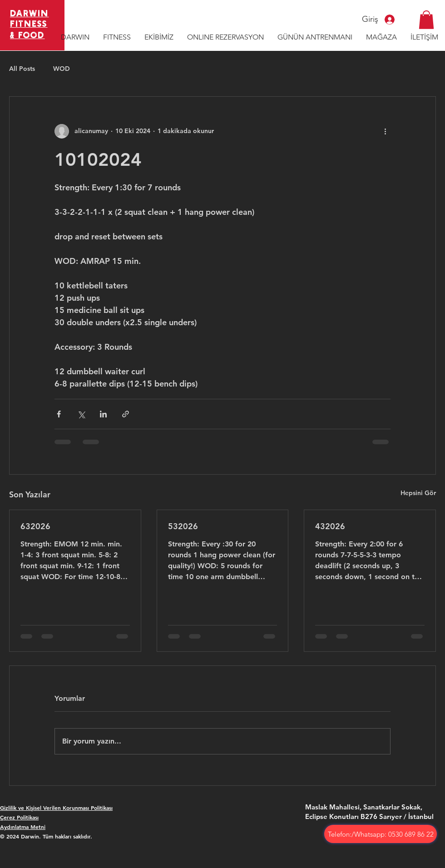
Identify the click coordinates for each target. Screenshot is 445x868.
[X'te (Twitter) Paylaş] (81, 414)
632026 (35, 526)
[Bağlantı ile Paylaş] (126, 414)
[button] (426, 20)
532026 (183, 526)
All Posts (22, 69)
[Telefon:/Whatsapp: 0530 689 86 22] (381, 834)
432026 (330, 526)
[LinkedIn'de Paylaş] (103, 414)
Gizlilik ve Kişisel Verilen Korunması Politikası (56, 808)
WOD (62, 69)
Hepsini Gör (418, 493)
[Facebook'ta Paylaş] (59, 414)
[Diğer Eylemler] (385, 131)
